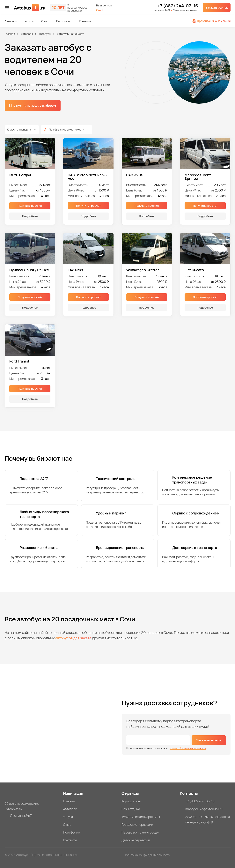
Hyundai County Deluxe (29, 270)
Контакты (85, 21)
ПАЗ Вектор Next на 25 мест (87, 177)
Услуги (29, 21)
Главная (10, 34)
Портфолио (64, 21)
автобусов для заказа (73, 638)
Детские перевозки (136, 840)
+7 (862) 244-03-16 (178, 6)
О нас (45, 21)
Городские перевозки (137, 825)
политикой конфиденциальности (188, 748)
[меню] (7, 8)
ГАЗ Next (76, 270)
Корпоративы (131, 801)
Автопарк (11, 21)
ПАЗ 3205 (135, 175)
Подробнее (30, 216)
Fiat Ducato (194, 270)
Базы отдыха (131, 809)
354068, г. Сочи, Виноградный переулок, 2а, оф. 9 (208, 819)
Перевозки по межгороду (140, 832)
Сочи (100, 10)
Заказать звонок (217, 7)
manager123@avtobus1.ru (204, 809)
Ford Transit (19, 361)
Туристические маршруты (141, 817)
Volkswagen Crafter (143, 270)
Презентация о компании (211, 21)
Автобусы (45, 34)
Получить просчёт (30, 206)
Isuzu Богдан (20, 175)
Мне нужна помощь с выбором (33, 106)
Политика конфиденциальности (147, 855)
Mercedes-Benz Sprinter (198, 177)
